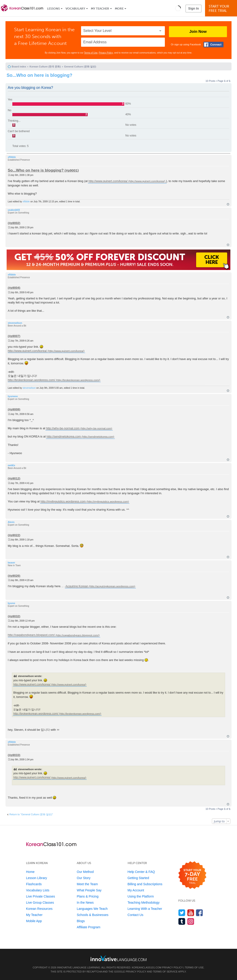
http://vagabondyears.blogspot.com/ (31, 635)
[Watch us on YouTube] (191, 913)
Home (30, 872)
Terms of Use (91, 53)
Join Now (198, 32)
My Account (136, 890)
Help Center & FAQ (141, 872)
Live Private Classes (41, 896)
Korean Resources (39, 909)
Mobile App (34, 921)
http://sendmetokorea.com (64, 436)
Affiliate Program (88, 927)
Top (228, 204)
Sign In (194, 8)
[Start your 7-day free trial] (192, 875)
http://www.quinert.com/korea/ (108, 181)
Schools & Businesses (93, 915)
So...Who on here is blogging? (39, 75)
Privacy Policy (106, 53)
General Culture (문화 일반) (80, 67)
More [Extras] (119, 9)
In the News (85, 903)
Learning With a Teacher (145, 909)
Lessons (53, 9)
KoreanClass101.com (147, 967)
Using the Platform (141, 896)
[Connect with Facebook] (213, 45)
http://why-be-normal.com (63, 428)
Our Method (85, 872)
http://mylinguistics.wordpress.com (63, 501)
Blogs (81, 921)
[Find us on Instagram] (191, 921)
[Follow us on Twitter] (182, 913)
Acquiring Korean (77, 586)
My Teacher (100, 9)
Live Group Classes (40, 903)
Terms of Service (165, 972)
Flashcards (34, 884)
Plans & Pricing (88, 896)
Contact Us (136, 915)
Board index (19, 67)
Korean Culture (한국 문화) (45, 67)
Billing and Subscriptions (145, 884)
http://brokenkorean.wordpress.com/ (31, 380)
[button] (178, 8)
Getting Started (138, 878)
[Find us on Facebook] (199, 913)
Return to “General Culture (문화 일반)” (31, 814)
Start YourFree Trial (222, 9)
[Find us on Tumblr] (182, 921)
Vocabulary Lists (38, 890)
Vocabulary (75, 9)
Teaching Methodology (144, 903)
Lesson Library (37, 878)
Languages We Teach (92, 909)
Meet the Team (87, 884)
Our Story (84, 878)
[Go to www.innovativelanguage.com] (118, 958)
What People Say (89, 890)
